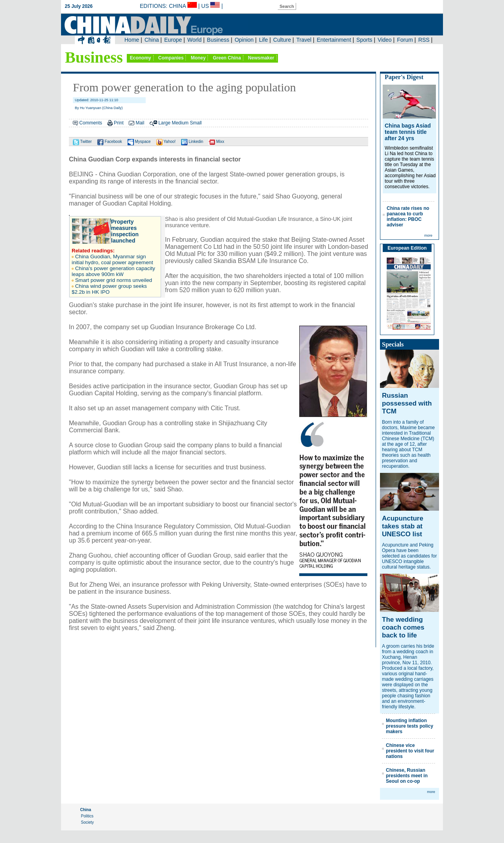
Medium (180, 123)
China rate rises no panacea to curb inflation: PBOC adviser (408, 217)
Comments (91, 123)
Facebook (110, 142)
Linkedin (192, 142)
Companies (171, 58)
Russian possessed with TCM (407, 403)
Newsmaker (261, 58)
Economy (141, 58)
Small (196, 123)
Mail (140, 123)
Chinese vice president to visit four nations (410, 751)
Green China (227, 58)
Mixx (216, 142)
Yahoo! (166, 142)
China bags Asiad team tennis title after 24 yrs (408, 132)
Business (94, 57)
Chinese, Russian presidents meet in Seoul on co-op (407, 776)
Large (164, 123)
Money (198, 58)
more (428, 235)
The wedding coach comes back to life (403, 627)
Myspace (139, 142)
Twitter (82, 142)
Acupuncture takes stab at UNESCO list (403, 526)
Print (119, 123)
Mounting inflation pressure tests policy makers (409, 726)
